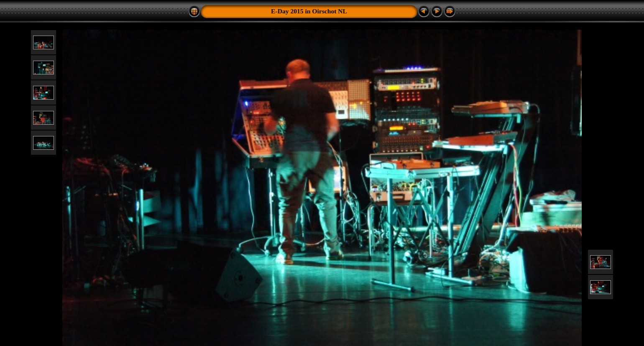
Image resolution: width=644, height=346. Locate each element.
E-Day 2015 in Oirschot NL (309, 11)
